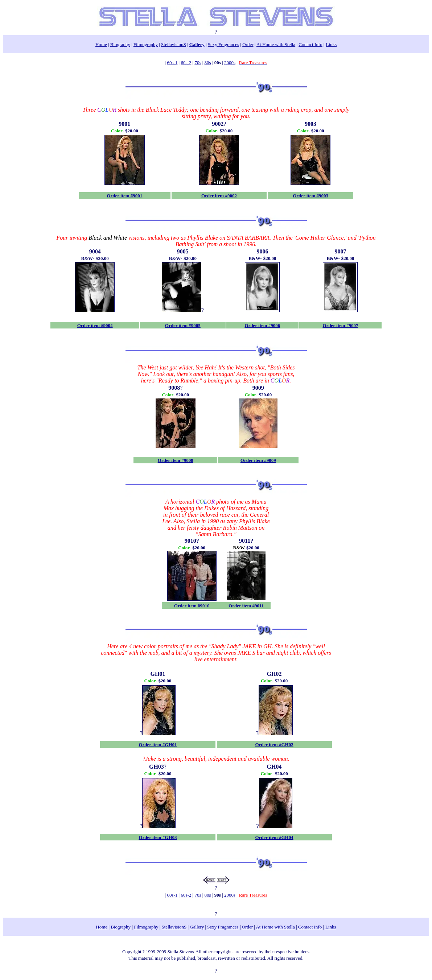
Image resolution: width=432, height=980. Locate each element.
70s (198, 63)
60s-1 (172, 63)
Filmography (146, 44)
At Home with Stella (276, 44)
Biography (120, 44)
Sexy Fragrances (223, 44)
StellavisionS (174, 44)
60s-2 (186, 63)
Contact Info (310, 44)
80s (208, 63)
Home (101, 44)
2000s (230, 63)
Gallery (197, 44)
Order (248, 44)
